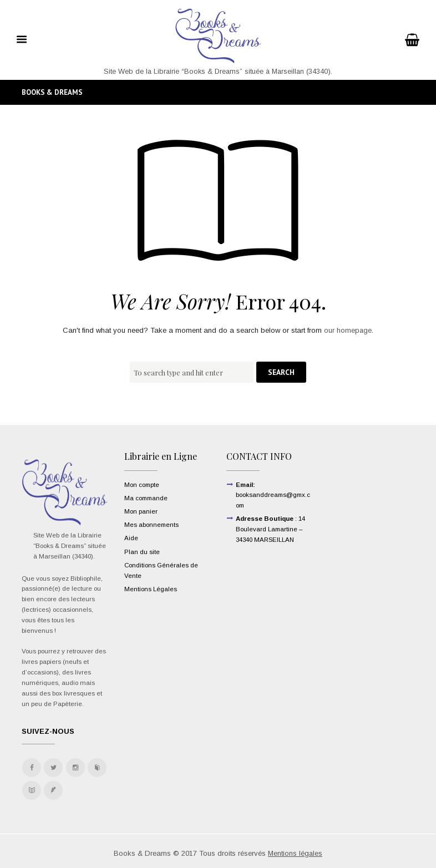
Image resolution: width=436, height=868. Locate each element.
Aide (131, 539)
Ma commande (146, 498)
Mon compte (142, 485)
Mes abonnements (151, 525)
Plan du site (142, 552)
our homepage (348, 331)
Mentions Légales (151, 589)
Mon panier (141, 511)
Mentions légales (295, 853)
